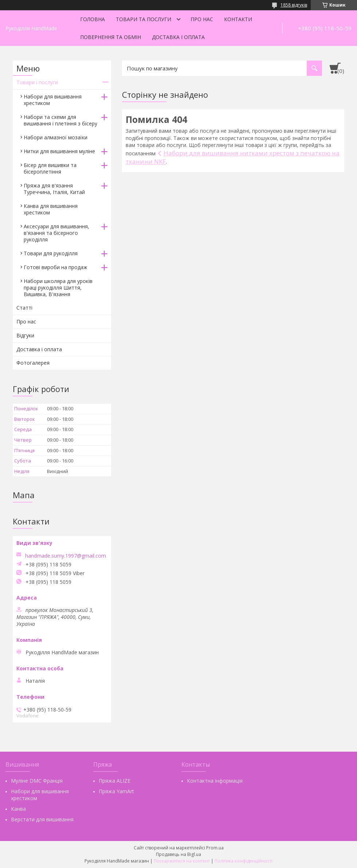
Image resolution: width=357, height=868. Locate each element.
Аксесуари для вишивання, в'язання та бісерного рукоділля (56, 233)
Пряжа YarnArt (116, 791)
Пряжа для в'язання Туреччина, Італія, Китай (54, 189)
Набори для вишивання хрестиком (53, 100)
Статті (24, 308)
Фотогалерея (33, 363)
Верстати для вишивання (42, 819)
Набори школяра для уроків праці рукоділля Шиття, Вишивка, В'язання (58, 288)
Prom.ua (215, 848)
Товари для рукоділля (51, 253)
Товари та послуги (144, 19)
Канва (18, 809)
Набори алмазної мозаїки (56, 137)
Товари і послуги (37, 82)
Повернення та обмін (111, 37)
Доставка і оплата (178, 37)
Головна (93, 19)
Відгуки (25, 335)
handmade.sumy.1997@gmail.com (66, 556)
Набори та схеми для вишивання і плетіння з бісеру (60, 120)
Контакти (238, 19)
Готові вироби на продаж (56, 267)
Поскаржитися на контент (182, 861)
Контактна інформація (215, 781)
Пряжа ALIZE (115, 781)
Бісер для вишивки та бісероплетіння (50, 168)
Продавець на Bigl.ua (178, 854)
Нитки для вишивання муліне (59, 151)
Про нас (202, 19)
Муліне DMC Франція (37, 781)
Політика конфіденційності (244, 861)
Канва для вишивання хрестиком (51, 209)
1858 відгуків (294, 5)
